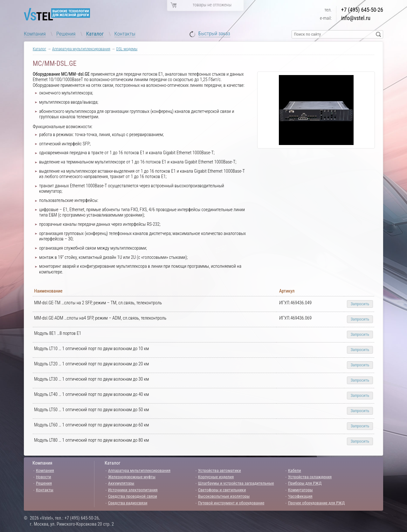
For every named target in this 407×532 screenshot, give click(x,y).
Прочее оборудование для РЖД (316, 503)
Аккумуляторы (121, 483)
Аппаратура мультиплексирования (81, 49)
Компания (35, 34)
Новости (44, 477)
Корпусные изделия (216, 477)
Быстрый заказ (214, 34)
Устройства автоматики (220, 470)
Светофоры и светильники (222, 490)
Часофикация (300, 496)
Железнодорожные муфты (132, 477)
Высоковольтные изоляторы (224, 496)
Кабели (295, 470)
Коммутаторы (300, 490)
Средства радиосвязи (128, 503)
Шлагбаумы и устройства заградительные (236, 483)
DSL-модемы (127, 49)
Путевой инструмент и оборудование (231, 503)
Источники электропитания (133, 490)
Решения (66, 34)
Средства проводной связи (133, 496)
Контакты (125, 34)
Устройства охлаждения (310, 477)
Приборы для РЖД (305, 483)
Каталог (95, 34)
